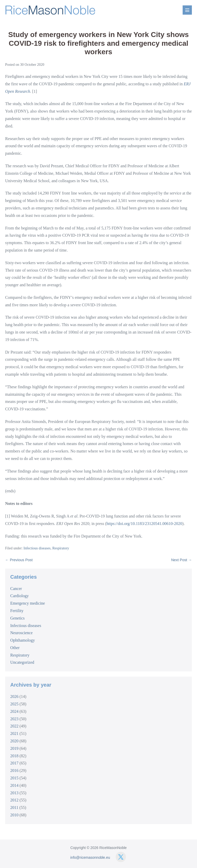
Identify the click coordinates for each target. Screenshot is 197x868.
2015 (14, 778)
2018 (14, 756)
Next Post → (181, 560)
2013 (14, 793)
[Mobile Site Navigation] (187, 10)
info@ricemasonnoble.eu (90, 857)
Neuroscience (21, 633)
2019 (14, 748)
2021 (14, 733)
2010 (14, 815)
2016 (14, 770)
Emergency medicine (28, 603)
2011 (14, 807)
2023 (14, 719)
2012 (14, 800)
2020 (14, 741)
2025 (14, 704)
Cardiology (19, 596)
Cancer (16, 589)
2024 (14, 711)
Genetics (17, 618)
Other (15, 648)
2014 (14, 785)
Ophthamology (23, 640)
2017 (14, 763)
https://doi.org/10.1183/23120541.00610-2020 (144, 524)
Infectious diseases (37, 548)
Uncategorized (22, 662)
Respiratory (61, 548)
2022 (14, 726)
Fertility (17, 611)
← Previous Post (19, 560)
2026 (14, 696)
